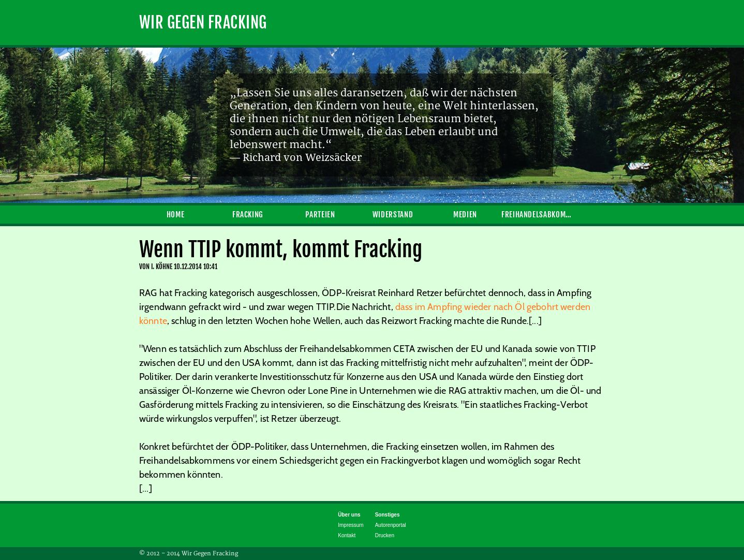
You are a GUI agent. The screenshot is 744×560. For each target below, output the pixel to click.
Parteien (320, 215)
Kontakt (347, 535)
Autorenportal (391, 525)
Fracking (248, 215)
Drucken (385, 535)
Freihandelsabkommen (538, 215)
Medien (465, 215)
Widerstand (393, 215)
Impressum (351, 525)
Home (176, 215)
